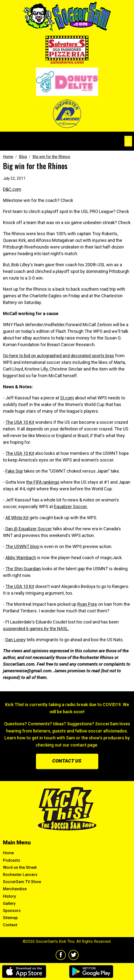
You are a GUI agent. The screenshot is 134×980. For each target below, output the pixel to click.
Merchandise (15, 889)
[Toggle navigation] (128, 141)
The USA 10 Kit (20, 422)
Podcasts (12, 860)
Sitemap (10, 918)
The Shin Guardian (23, 569)
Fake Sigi (14, 471)
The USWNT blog (22, 546)
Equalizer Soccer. (71, 507)
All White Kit (17, 518)
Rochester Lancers (20, 875)
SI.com (67, 398)
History (9, 896)
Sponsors (12, 911)
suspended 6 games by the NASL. (36, 629)
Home (8, 853)
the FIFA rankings (43, 482)
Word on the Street (20, 867)
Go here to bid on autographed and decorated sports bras (59, 356)
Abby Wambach (21, 558)
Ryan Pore (87, 604)
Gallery (9, 903)
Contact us (67, 761)
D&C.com (12, 189)
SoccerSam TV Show (22, 882)
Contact (10, 925)
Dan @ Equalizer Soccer (29, 529)
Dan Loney (16, 640)
